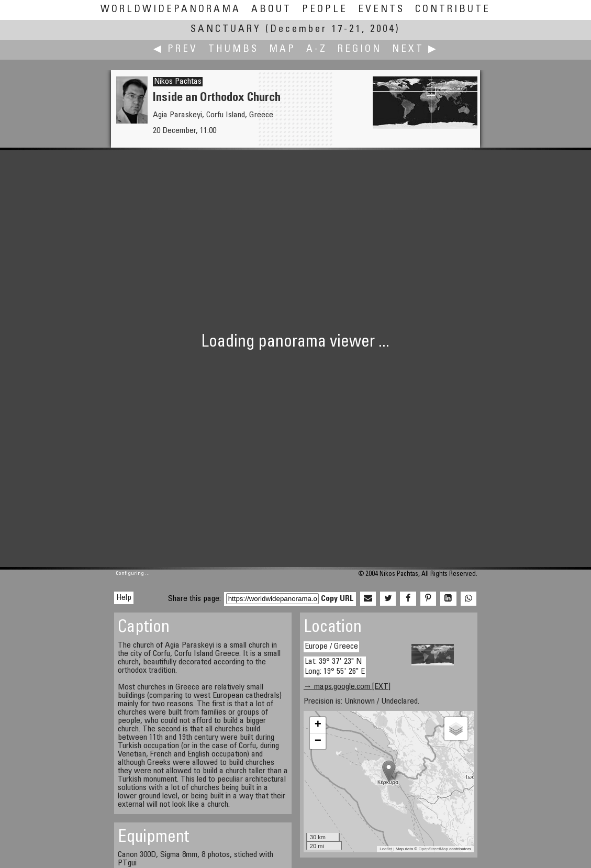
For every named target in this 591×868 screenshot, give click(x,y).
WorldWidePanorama (171, 10)
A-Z (317, 49)
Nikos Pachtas (178, 82)
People (325, 10)
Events (381, 10)
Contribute (453, 10)
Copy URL (337, 599)
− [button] (318, 741)
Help (124, 598)
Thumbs (233, 49)
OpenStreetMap (433, 849)
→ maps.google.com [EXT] (347, 687)
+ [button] (318, 725)
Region (360, 49)
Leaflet (386, 849)
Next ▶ (415, 49)
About (271, 10)
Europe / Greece (331, 647)
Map (282, 49)
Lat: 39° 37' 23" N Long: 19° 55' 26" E (335, 667)
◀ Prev (176, 49)
